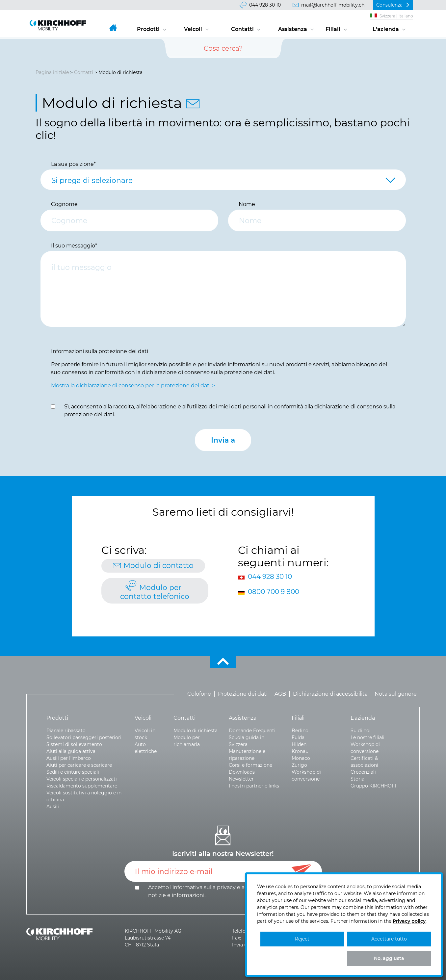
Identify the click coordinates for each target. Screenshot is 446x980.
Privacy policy (409, 921)
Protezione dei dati (243, 694)
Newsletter (241, 779)
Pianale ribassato (66, 731)
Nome (247, 204)
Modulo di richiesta (196, 731)
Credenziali (363, 772)
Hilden (299, 744)
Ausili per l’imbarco (69, 758)
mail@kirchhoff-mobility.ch (333, 5)
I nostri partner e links (254, 786)
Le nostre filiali (367, 737)
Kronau (300, 751)
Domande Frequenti (252, 731)
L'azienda (386, 29)
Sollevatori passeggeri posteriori (84, 737)
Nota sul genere (396, 694)
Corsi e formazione (250, 765)
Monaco (301, 758)
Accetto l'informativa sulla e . (224, 891)
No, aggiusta (389, 958)
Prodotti (148, 29)
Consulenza (389, 5)
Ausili (53, 807)
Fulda (298, 737)
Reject (302, 939)
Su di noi (361, 731)
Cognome (64, 204)
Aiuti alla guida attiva (71, 751)
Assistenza (293, 29)
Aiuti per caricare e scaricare (79, 765)
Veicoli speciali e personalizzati (82, 779)
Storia (357, 779)
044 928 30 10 (265, 5)
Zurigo (299, 765)
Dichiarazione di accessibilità (330, 694)
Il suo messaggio (74, 246)
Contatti (242, 29)
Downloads (242, 772)
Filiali (333, 29)
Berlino (300, 731)
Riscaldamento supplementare (82, 786)
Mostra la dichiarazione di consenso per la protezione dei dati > (133, 386)
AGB (280, 694)
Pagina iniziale (52, 72)
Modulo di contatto (158, 566)
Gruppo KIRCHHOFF (374, 786)
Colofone (199, 694)
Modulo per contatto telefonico (155, 592)
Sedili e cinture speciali (73, 772)
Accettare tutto (389, 939)
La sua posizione (73, 164)
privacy (226, 887)
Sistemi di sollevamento (74, 744)
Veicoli (193, 29)
